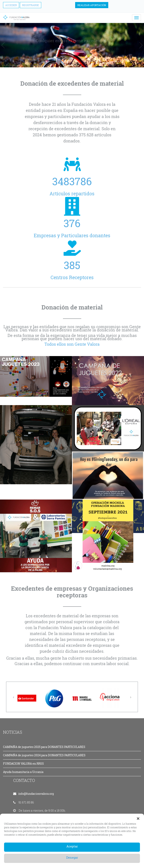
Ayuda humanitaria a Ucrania (23, 772)
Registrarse (31, 5)
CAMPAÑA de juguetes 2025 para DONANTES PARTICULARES (44, 747)
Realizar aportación (92, 5)
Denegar (72, 857)
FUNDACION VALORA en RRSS (23, 764)
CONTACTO (24, 780)
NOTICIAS (13, 732)
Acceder (11, 5)
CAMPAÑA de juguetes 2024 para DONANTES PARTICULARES (44, 755)
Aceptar (72, 846)
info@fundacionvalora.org (36, 794)
